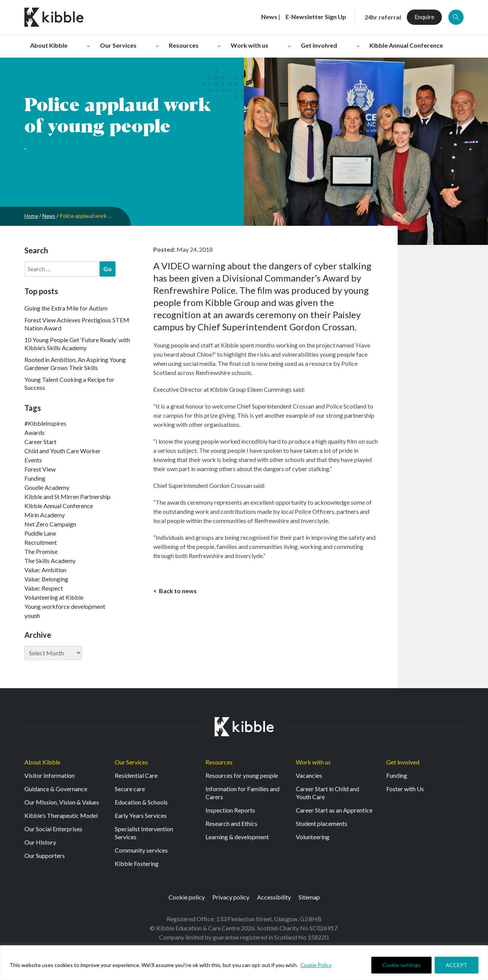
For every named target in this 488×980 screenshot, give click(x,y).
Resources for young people (242, 775)
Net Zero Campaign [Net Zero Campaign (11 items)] (50, 524)
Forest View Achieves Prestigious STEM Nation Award (77, 324)
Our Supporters (45, 855)
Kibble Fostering (137, 863)
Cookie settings (401, 965)
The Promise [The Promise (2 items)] (41, 551)
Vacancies (309, 775)
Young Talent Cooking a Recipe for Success (69, 383)
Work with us (313, 762)
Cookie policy (187, 897)
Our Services (131, 762)
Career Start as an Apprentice (334, 810)
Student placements (322, 823)
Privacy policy (231, 897)
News (50, 216)
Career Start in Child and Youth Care (327, 793)
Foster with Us (405, 789)
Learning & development (237, 837)
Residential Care (136, 775)
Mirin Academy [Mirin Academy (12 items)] (45, 515)
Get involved (403, 762)
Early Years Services (141, 815)
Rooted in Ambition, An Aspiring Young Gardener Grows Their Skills (75, 364)
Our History (40, 842)
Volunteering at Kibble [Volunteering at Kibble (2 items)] (54, 597)
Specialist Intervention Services (144, 833)
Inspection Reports (230, 810)
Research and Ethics (231, 823)
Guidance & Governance (56, 789)
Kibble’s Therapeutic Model (61, 815)
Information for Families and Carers (242, 793)
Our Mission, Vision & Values (62, 802)
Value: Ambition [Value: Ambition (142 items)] (45, 570)
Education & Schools (141, 802)
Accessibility (274, 897)
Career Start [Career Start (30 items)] (40, 442)
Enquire (424, 17)
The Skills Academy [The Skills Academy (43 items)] (50, 561)
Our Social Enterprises (53, 829)
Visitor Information (50, 775)
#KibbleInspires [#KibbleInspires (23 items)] (45, 423)
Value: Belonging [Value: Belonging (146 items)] (46, 579)
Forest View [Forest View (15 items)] (40, 469)
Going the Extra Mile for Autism (66, 308)
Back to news (177, 591)
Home (31, 216)
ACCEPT (457, 965)
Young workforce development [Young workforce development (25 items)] (65, 606)
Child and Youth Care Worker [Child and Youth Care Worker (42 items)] (63, 451)
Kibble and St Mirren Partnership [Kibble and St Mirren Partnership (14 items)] (67, 496)
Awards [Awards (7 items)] (35, 432)
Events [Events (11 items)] (33, 460)
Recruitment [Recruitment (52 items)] (41, 542)
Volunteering (313, 837)
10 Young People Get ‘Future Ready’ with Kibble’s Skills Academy (77, 344)
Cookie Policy (316, 965)
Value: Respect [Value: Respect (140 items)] (44, 588)
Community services (141, 850)
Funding (397, 775)
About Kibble (42, 762)
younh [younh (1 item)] (32, 616)
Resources (219, 762)
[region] (244, 963)
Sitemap (309, 897)
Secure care (130, 789)
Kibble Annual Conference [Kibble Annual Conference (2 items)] (59, 506)
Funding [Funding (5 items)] (35, 478)
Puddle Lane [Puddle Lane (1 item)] (40, 533)
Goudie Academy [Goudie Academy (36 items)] (47, 487)
